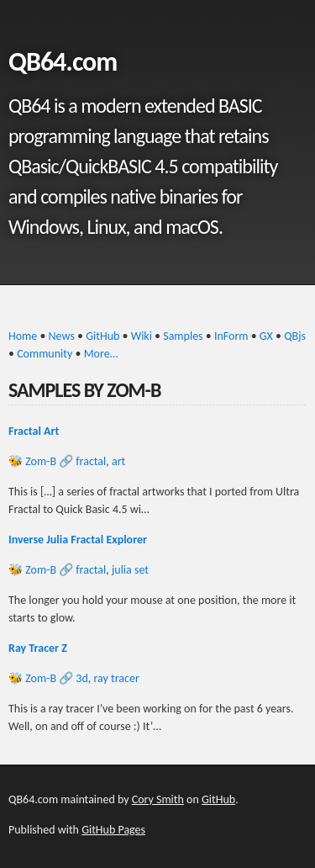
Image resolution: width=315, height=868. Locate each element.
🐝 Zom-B (32, 461)
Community (45, 354)
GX (266, 336)
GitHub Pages (113, 830)
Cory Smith (158, 799)
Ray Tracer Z (38, 648)
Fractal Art (34, 431)
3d (81, 678)
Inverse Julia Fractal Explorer (78, 540)
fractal (91, 461)
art (118, 461)
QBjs (295, 336)
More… (101, 354)
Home (23, 336)
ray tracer (116, 678)
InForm (231, 336)
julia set (130, 570)
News (62, 336)
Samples (183, 336)
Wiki (142, 336)
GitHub (102, 336)
